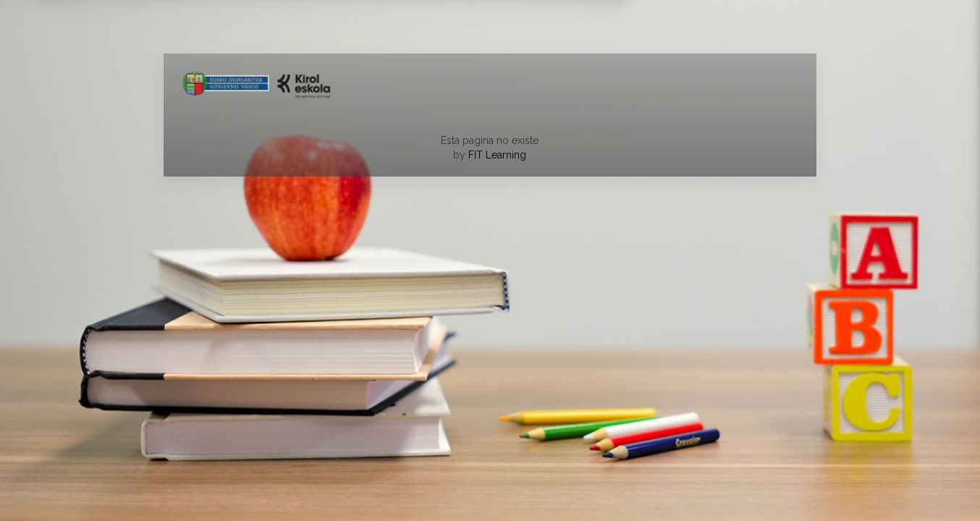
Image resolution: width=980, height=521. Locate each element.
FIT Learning (497, 155)
